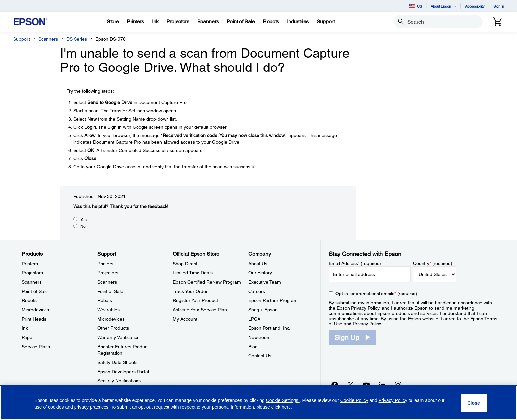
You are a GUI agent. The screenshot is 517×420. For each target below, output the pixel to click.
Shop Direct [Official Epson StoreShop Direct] (185, 264)
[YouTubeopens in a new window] (366, 385)
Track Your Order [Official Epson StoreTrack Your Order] (190, 291)
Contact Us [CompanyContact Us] (260, 356)
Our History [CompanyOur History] (260, 273)
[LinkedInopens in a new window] (382, 385)
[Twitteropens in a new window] (350, 385)
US (415, 6)
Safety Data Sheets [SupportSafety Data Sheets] (117, 362)
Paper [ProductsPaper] (28, 337)
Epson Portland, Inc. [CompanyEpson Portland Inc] (269, 328)
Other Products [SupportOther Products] (113, 328)
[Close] (474, 403)
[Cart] (497, 22)
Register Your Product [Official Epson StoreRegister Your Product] (195, 300)
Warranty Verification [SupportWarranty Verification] (119, 337)
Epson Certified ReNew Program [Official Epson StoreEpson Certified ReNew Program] (207, 282)
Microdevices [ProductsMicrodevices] (35, 310)
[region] (258, 403)
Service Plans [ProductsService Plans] (36, 347)
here (286, 407)
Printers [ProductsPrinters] (30, 264)
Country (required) (433, 263)
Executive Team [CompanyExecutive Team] (265, 282)
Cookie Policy (354, 400)
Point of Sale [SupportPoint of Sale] (110, 291)
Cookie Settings (283, 400)
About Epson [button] (443, 6)
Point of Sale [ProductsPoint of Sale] (35, 291)
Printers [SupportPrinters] (105, 264)
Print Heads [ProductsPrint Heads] (34, 319)
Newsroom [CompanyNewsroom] (259, 337)
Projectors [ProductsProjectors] (32, 273)
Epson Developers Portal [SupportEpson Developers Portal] (123, 372)
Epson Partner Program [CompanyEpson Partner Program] (273, 300)
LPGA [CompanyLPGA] (254, 319)
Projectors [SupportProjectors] (108, 273)
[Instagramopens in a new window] (398, 385)
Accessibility (475, 6)
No (83, 226)
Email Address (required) (355, 263)
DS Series (77, 39)
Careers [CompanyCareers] (257, 291)
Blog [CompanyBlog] (253, 347)
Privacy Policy (365, 308)
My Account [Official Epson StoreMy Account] (185, 319)
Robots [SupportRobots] (105, 300)
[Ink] (155, 22)
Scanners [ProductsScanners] (32, 282)
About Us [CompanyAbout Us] (258, 264)
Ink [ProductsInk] (25, 328)
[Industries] (298, 22)
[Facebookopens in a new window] (335, 385)
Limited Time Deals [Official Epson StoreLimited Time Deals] (193, 273)
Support (22, 39)
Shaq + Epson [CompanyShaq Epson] (263, 310)
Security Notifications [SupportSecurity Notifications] (119, 381)
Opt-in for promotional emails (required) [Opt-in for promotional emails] (376, 294)
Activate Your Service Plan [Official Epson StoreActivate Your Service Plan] (200, 310)
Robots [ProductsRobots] (29, 300)
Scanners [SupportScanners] (107, 282)
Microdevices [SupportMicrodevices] (111, 319)
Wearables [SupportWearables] (108, 310)
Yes (84, 220)
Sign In (499, 6)
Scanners (48, 39)
